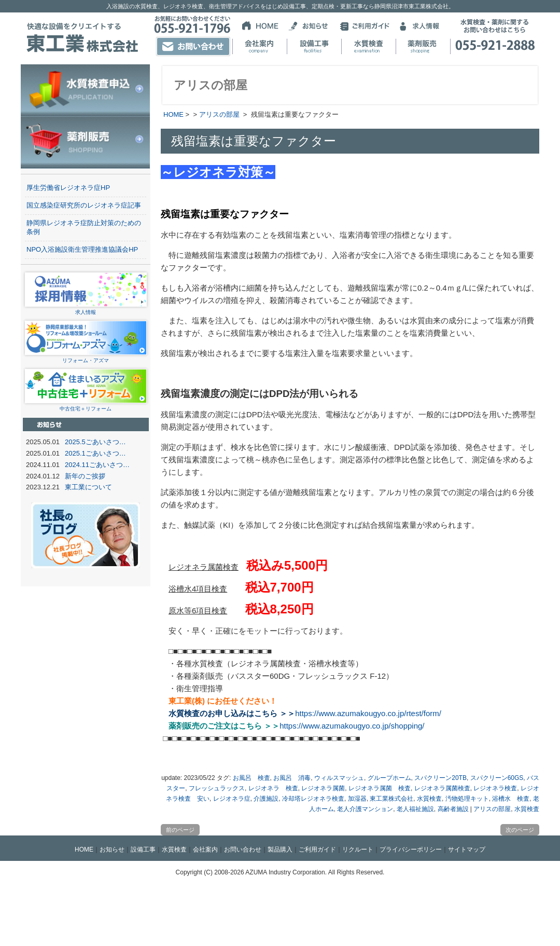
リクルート (358, 849)
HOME (173, 114)
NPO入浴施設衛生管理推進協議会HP (82, 249)
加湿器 (357, 799)
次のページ (520, 830)
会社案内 (205, 849)
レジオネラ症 (232, 799)
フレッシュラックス (217, 788)
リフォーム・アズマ (86, 357)
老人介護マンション (365, 809)
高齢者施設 (453, 809)
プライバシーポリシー (411, 849)
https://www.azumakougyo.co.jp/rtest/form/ (368, 713)
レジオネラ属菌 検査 (380, 788)
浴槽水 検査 (511, 799)
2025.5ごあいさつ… (95, 442)
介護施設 (266, 799)
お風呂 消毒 (292, 778)
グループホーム (389, 778)
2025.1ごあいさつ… (95, 453)
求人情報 (86, 309)
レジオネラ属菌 (323, 788)
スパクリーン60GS (497, 778)
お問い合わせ (243, 849)
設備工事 (143, 849)
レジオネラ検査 (495, 788)
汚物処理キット (467, 799)
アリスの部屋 (219, 114)
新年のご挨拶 (85, 476)
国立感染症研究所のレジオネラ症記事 (84, 205)
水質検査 (429, 799)
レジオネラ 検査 (273, 788)
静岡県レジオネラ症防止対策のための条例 (84, 227)
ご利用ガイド (317, 849)
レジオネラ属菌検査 (442, 788)
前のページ (180, 830)
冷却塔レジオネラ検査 (313, 799)
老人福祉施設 (415, 809)
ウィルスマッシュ (339, 778)
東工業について (88, 487)
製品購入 (280, 849)
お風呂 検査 (251, 778)
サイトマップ (467, 849)
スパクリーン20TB (440, 778)
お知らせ (112, 849)
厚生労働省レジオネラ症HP (68, 188)
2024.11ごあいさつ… (97, 465)
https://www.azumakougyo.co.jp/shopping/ (352, 726)
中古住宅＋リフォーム (86, 406)
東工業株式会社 (391, 799)
